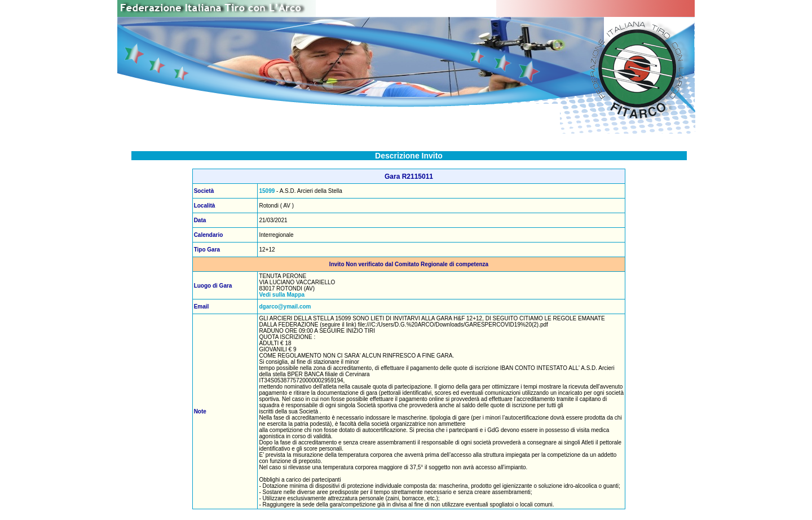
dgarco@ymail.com (285, 307)
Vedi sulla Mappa (282, 295)
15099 (267, 191)
